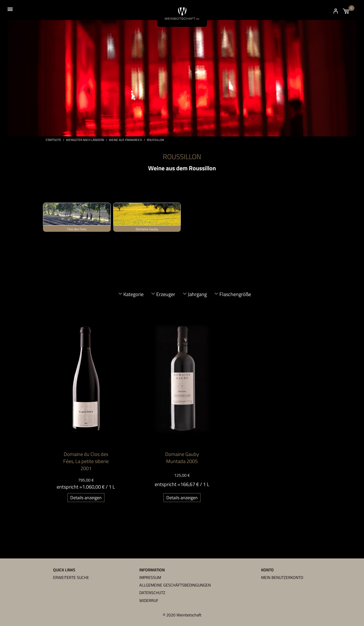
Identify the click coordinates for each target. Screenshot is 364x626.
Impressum (150, 577)
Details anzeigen (86, 498)
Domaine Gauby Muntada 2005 (182, 458)
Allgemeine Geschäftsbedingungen (175, 585)
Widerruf (149, 600)
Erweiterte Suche (71, 577)
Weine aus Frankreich (126, 140)
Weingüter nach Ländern (85, 140)
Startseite (53, 140)
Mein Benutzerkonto (282, 577)
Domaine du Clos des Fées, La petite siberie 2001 (86, 462)
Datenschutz (152, 593)
